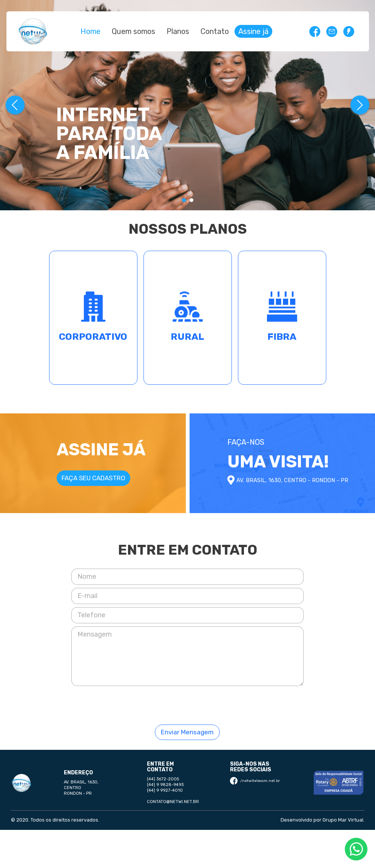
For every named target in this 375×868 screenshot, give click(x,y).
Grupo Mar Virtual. (343, 820)
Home (90, 31)
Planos (178, 31)
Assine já (253, 31)
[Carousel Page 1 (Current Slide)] (184, 200)
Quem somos (133, 31)
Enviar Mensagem (187, 732)
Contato (215, 31)
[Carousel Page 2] (191, 200)
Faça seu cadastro (93, 478)
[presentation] (187, 704)
